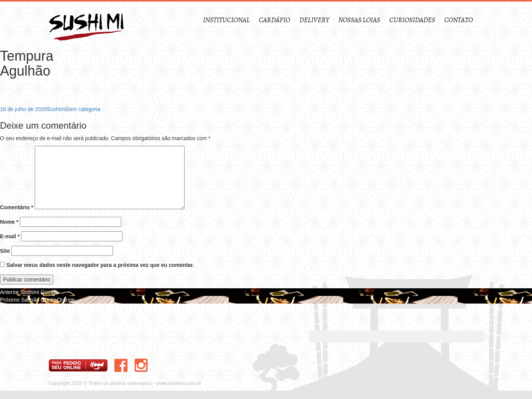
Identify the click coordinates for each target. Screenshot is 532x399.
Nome (9, 222)
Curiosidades (412, 20)
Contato (459, 20)
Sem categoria (83, 109)
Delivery (314, 20)
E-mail (10, 236)
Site (5, 251)
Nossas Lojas (359, 20)
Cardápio (275, 20)
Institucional (226, 20)
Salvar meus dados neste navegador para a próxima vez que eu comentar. (100, 265)
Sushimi (56, 109)
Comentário (17, 207)
